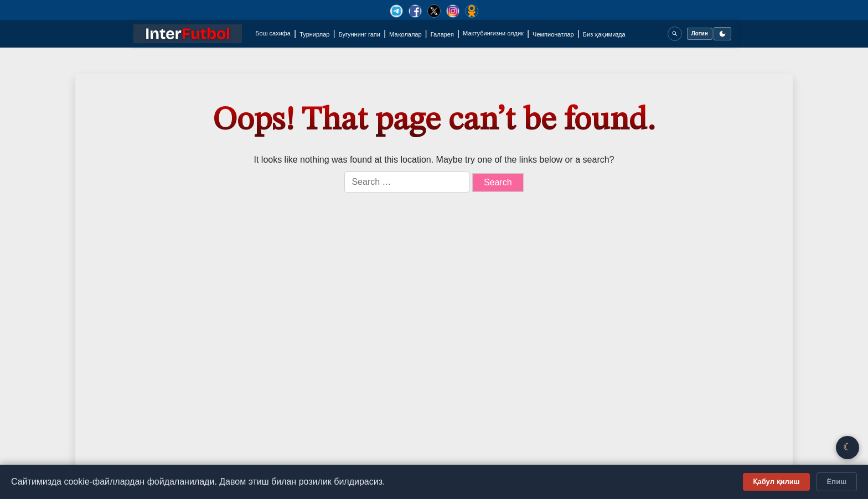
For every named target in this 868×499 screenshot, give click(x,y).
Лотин (700, 33)
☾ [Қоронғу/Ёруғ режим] (848, 447)
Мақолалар (405, 34)
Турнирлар (314, 34)
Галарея (442, 34)
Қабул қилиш (776, 482)
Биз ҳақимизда (604, 34)
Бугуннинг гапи (360, 34)
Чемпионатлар (553, 34)
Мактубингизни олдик (493, 33)
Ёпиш (837, 482)
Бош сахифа (273, 33)
